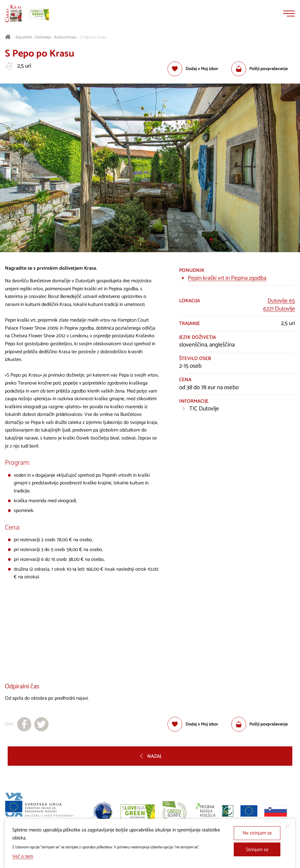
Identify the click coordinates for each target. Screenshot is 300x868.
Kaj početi (24, 37)
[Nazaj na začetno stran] (13, 14)
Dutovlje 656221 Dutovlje (279, 305)
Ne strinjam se (257, 833)
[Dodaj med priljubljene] (193, 69)
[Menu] (289, 14)
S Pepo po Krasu (93, 37)
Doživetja (43, 37)
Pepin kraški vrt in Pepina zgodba (227, 278)
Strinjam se (257, 850)
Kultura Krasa (65, 37)
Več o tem (23, 856)
